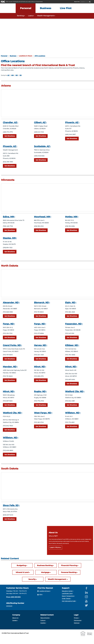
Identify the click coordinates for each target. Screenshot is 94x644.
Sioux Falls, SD (11, 505)
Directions (10, 136)
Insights (43, 623)
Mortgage (45, 572)
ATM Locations (40, 56)
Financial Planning (69, 565)
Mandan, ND (10, 367)
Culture (43, 620)
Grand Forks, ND (12, 345)
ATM (41, 595)
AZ (8, 75)
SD (21, 75)
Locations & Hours (25, 56)
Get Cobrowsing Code (69, 601)
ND (17, 75)
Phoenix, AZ (72, 122)
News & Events (45, 618)
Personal (4, 56)
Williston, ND (72, 413)
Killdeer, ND (72, 345)
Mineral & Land (22, 572)
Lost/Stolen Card (67, 593)
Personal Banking (69, 572)
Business (13, 56)
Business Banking (45, 565)
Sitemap (76, 623)
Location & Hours (44, 591)
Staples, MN (9, 238)
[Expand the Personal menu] (26, 8)
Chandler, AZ (10, 122)
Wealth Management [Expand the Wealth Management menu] (46, 16)
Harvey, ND (40, 345)
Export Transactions (68, 596)
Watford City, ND (74, 391)
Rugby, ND (40, 391)
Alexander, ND (11, 302)
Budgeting (21, 565)
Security (32, 579)
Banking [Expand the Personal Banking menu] (21, 16)
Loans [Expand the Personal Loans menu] (31, 16)
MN (12, 75)
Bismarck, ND (41, 302)
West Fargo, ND (43, 413)
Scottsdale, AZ (42, 146)
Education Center (67, 591)
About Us (15, 618)
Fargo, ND (8, 324)
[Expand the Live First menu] (66, 8)
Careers (15, 620)
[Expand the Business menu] (46, 8)
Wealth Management (57, 579)
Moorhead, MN (42, 217)
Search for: (77, 2)
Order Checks (66, 599)
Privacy (76, 618)
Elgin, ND (70, 302)
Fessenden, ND (73, 324)
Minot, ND (39, 367)
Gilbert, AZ (40, 122)
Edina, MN (8, 217)
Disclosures (77, 620)
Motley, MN (71, 217)
